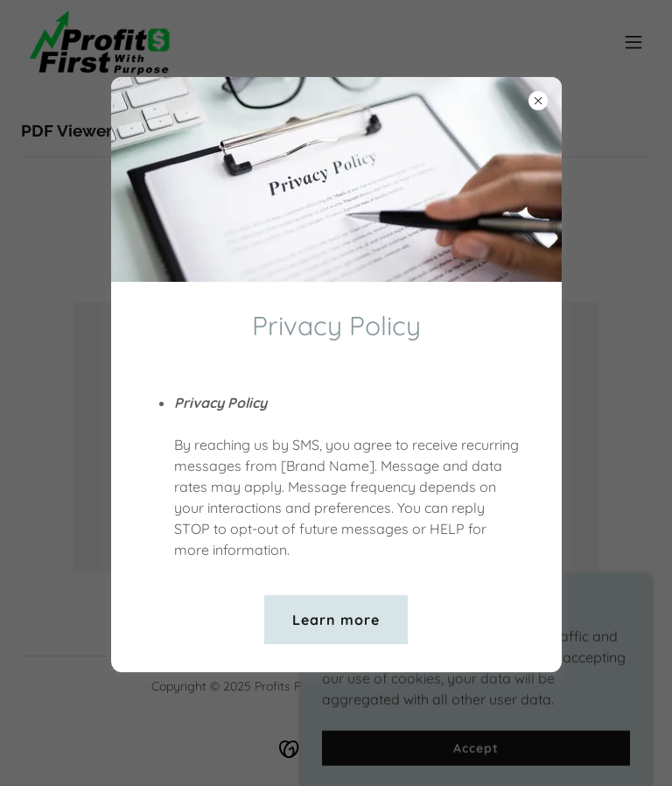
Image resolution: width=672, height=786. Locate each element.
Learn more (336, 620)
